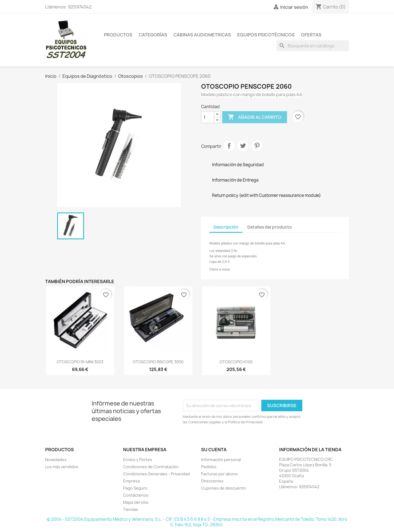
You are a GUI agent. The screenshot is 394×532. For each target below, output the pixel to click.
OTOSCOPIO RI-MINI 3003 (80, 362)
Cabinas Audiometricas (202, 35)
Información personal (221, 460)
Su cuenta (214, 450)
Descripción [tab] (226, 227)
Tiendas (131, 509)
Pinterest (257, 146)
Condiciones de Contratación (151, 467)
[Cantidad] (208, 117)
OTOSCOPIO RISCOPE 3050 (158, 362)
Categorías (153, 35)
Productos (118, 35)
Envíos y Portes (138, 460)
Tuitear (243, 146)
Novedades (56, 460)
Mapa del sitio (136, 502)
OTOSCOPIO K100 (236, 362)
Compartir (229, 146)
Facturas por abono (219, 474)
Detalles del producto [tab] (270, 227)
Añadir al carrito (255, 117)
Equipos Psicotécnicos (266, 35)
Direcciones (212, 481)
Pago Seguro (135, 488)
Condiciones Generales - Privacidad (157, 474)
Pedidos (209, 467)
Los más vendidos (62, 467)
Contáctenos (136, 495)
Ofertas (311, 35)
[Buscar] (313, 46)
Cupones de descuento (224, 488)
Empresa (131, 481)
